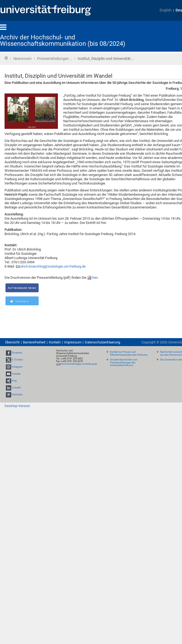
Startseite (6, 58)
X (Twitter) (17, 360)
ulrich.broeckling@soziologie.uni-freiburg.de (53, 266)
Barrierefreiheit (34, 342)
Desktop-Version (17, 406)
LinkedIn (16, 388)
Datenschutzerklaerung (102, 342)
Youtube (16, 374)
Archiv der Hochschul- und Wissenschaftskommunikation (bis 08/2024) (63, 40)
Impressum (73, 342)
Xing (14, 381)
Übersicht (12, 342)
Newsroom (22, 59)
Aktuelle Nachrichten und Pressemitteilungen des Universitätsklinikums (123, 363)
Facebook (17, 353)
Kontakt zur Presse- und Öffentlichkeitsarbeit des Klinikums (129, 353)
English (166, 10)
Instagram (17, 367)
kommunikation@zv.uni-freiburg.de (79, 364)
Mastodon (17, 395)
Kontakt (55, 342)
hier (95, 278)
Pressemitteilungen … (55, 59)
